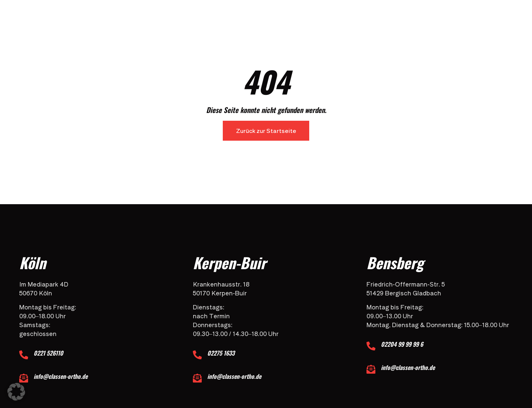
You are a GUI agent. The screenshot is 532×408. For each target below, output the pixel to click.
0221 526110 (49, 353)
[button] (16, 392)
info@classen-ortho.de (61, 376)
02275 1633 (222, 353)
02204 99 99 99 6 (403, 344)
